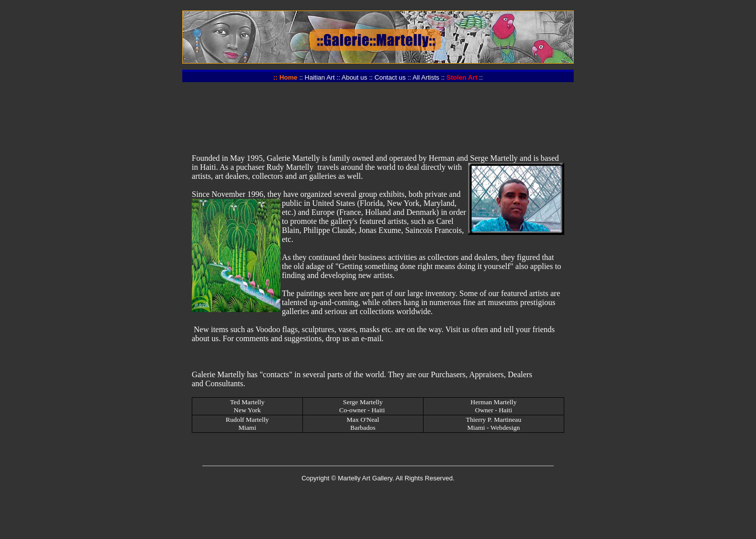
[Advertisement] (378, 113)
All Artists (426, 77)
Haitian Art (320, 77)
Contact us (390, 77)
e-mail (371, 338)
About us (354, 77)
